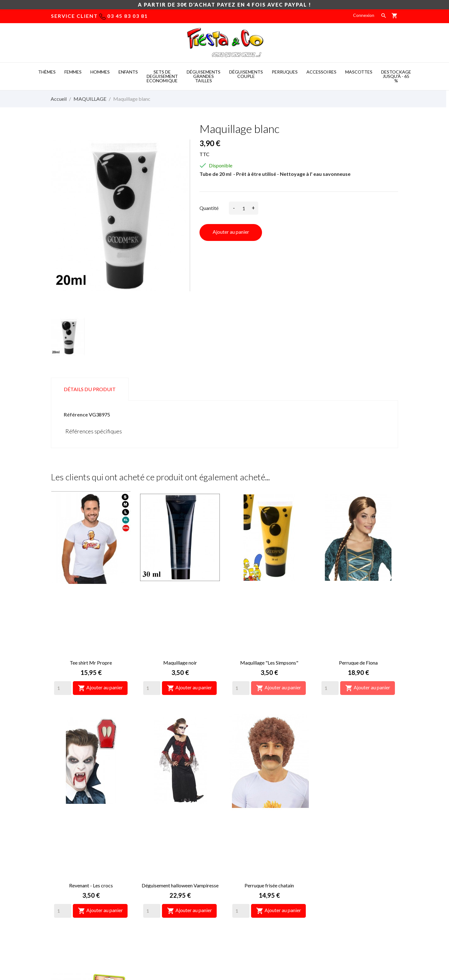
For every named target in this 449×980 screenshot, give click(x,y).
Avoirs (324, 874)
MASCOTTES (359, 72)
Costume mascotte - (191, 941)
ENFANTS (128, 72)
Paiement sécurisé (247, 865)
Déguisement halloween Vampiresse (180, 755)
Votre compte (340, 830)
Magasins (238, 893)
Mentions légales (246, 856)
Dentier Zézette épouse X (358, 755)
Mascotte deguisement (303, 941)
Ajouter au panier (231, 232)
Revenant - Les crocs (91, 755)
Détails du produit (90, 389)
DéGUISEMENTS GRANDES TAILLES (204, 76)
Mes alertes (330, 903)
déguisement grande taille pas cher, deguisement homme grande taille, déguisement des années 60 (175, 881)
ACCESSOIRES (321, 72)
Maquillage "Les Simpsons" (269, 597)
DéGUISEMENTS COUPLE (246, 74)
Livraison (238, 846)
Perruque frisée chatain (269, 755)
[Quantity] (63, 623)
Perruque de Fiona (358, 597)
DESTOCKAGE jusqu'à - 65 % (396, 76)
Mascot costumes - (142, 941)
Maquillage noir (180, 597)
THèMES (47, 72)
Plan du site (241, 884)
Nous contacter (245, 874)
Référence (76, 414)
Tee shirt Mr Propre (91, 597)
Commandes (330, 865)
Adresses (328, 884)
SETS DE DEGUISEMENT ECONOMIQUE (162, 76)
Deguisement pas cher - (245, 941)
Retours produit (334, 856)
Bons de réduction (336, 893)
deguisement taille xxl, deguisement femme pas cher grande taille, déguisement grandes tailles (175, 855)
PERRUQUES (285, 72)
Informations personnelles (344, 846)
